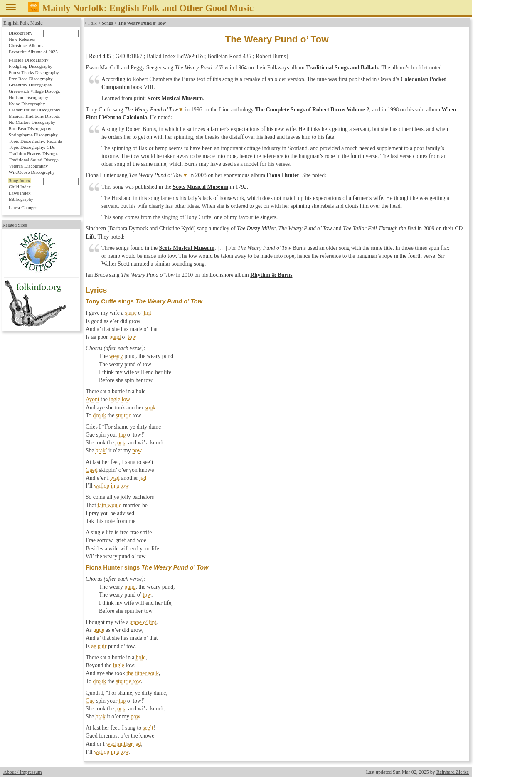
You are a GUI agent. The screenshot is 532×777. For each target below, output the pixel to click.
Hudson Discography (28, 97)
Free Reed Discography (31, 79)
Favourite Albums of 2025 (33, 52)
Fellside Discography (28, 60)
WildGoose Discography (32, 172)
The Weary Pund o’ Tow (151, 110)
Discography (21, 33)
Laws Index (20, 193)
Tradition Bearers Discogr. (33, 153)
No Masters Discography (32, 122)
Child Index (20, 187)
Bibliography (21, 199)
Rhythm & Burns (271, 275)
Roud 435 (100, 56)
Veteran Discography (28, 166)
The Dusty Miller (256, 228)
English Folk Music (23, 23)
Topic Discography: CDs (32, 147)
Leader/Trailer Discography (34, 110)
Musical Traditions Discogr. (35, 116)
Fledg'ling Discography (31, 66)
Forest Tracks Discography (34, 72)
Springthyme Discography (33, 135)
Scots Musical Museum (175, 98)
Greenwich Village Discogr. (34, 91)
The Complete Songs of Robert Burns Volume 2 (312, 110)
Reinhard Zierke (453, 772)
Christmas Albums (26, 45)
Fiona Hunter (283, 175)
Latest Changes (23, 207)
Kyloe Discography (27, 104)
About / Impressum (23, 772)
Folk (92, 23)
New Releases (22, 39)
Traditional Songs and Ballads (342, 68)
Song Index (19, 180)
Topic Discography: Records (35, 141)
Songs (107, 23)
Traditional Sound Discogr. (34, 160)
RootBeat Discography (30, 128)
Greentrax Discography (31, 85)
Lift (90, 237)
